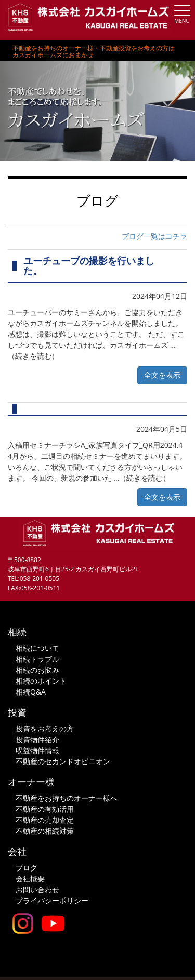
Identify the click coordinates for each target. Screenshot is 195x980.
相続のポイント (41, 681)
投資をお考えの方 (45, 729)
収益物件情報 (37, 750)
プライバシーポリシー (52, 900)
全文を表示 (162, 375)
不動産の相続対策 (45, 831)
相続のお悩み (37, 670)
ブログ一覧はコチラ (154, 236)
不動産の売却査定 (45, 820)
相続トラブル (37, 659)
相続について (37, 648)
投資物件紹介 (37, 739)
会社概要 (30, 879)
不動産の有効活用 (45, 809)
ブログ (27, 868)
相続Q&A (31, 692)
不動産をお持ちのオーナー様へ (67, 798)
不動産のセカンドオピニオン (63, 761)
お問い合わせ (37, 889)
